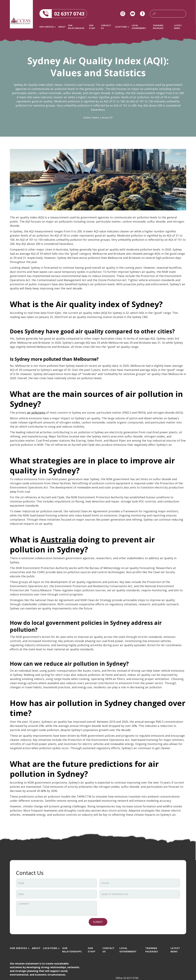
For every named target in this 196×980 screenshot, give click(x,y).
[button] (48, 27)
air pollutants (37, 413)
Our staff (92, 27)
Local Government (139, 27)
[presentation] (123, 907)
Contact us (106, 27)
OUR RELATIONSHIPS (76, 27)
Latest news (178, 27)
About (62, 27)
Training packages (158, 27)
